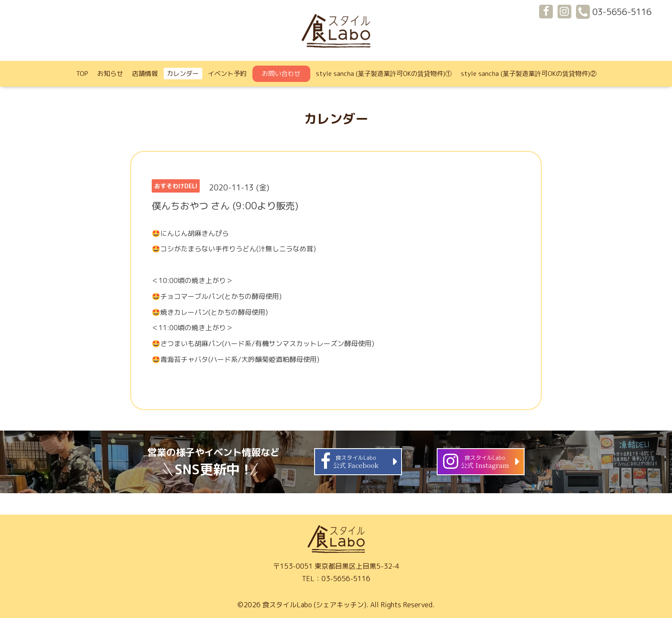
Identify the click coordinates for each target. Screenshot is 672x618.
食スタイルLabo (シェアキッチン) (314, 605)
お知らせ (110, 74)
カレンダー (183, 74)
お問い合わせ (281, 74)
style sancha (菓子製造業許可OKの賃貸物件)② (529, 74)
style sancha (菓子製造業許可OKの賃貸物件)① (384, 74)
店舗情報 (145, 74)
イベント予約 (227, 74)
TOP (82, 74)
